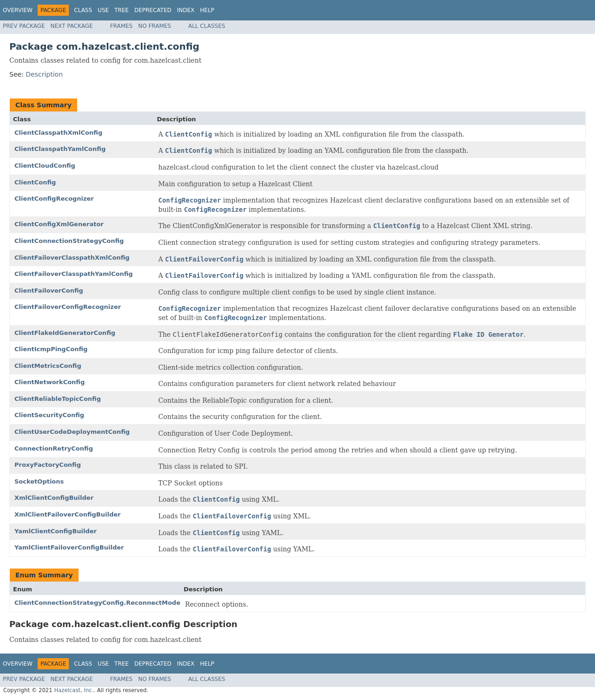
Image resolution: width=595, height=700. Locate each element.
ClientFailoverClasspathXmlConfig (72, 258)
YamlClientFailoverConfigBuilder (69, 547)
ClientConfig (35, 182)
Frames (122, 26)
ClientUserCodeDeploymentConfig (72, 432)
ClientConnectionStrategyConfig (69, 241)
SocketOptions (39, 481)
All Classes (207, 26)
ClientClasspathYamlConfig (60, 149)
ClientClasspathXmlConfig (58, 133)
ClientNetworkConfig (50, 382)
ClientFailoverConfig (49, 291)
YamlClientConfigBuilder (56, 531)
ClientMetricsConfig (48, 366)
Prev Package (24, 26)
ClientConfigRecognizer (54, 199)
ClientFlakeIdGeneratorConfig (65, 333)
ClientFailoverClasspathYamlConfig (74, 274)
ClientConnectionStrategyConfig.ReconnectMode (97, 603)
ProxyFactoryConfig (48, 465)
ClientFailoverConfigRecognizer (68, 307)
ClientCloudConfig (45, 166)
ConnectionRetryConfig (54, 448)
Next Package (72, 26)
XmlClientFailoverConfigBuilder (67, 514)
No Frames (155, 26)
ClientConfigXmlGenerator (59, 224)
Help (207, 10)
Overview (18, 10)
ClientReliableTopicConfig (58, 399)
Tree (122, 10)
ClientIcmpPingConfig (51, 349)
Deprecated (153, 10)
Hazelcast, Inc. (74, 690)
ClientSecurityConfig (49, 415)
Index (186, 10)
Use (103, 10)
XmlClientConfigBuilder (54, 498)
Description (44, 74)
